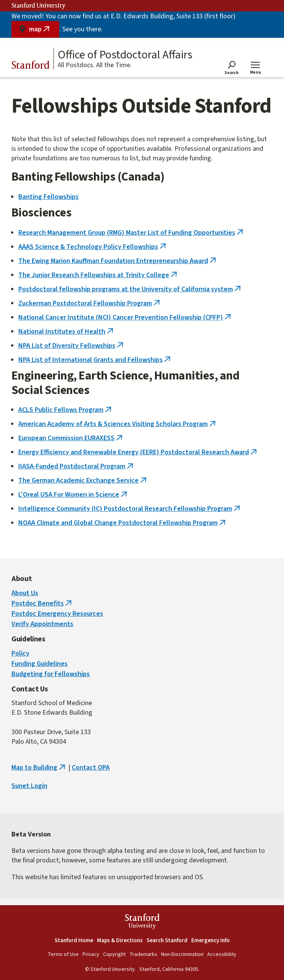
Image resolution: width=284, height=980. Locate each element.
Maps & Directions (120, 940)
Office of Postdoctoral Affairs (125, 55)
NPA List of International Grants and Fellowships (95, 360)
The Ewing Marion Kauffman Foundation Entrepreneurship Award (118, 261)
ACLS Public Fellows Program (66, 410)
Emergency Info (211, 940)
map (44, 31)
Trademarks (143, 954)
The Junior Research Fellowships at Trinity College (98, 275)
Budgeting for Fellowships (51, 674)
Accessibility (222, 954)
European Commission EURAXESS (71, 438)
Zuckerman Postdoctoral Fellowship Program (90, 303)
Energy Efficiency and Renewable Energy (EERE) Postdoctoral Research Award (138, 452)
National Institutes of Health (67, 332)
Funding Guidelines (40, 664)
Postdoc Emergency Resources (57, 614)
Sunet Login (29, 786)
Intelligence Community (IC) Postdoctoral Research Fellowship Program (130, 509)
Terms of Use (63, 954)
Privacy (91, 954)
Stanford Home (74, 940)
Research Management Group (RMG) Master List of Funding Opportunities (132, 233)
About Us (25, 593)
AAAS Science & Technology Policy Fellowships (93, 247)
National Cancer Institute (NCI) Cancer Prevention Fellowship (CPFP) (125, 317)
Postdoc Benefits (42, 603)
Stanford (31, 66)
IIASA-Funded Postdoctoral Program (77, 466)
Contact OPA (91, 768)
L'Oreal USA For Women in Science (73, 495)
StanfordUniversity (142, 923)
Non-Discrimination (182, 954)
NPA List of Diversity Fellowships (72, 346)
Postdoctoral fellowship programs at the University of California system (130, 289)
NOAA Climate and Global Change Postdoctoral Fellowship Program (123, 523)
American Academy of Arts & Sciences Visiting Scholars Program (118, 424)
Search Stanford (167, 940)
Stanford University (39, 6)
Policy (20, 653)
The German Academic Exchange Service (83, 480)
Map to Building (39, 768)
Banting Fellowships (48, 197)
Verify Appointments (42, 624)
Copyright (114, 954)
